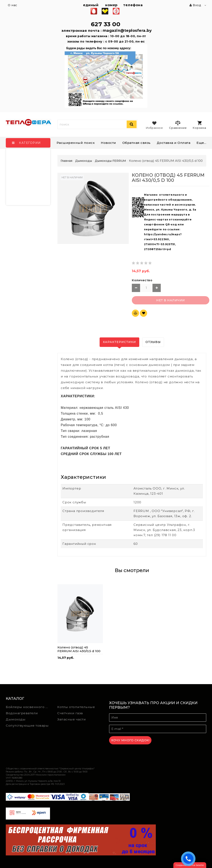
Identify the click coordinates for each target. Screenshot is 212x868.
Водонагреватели (22, 713)
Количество (142, 280)
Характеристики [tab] (119, 342)
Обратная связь (136, 143)
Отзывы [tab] (153, 342)
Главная (66, 161)
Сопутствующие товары (27, 726)
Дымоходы (16, 719)
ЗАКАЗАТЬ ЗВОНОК (189, 859)
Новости (108, 143)
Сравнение (178, 125)
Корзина (199, 125)
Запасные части (71, 719)
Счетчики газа (70, 713)
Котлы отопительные (76, 707)
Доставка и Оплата (174, 143)
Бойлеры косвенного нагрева (29, 707)
